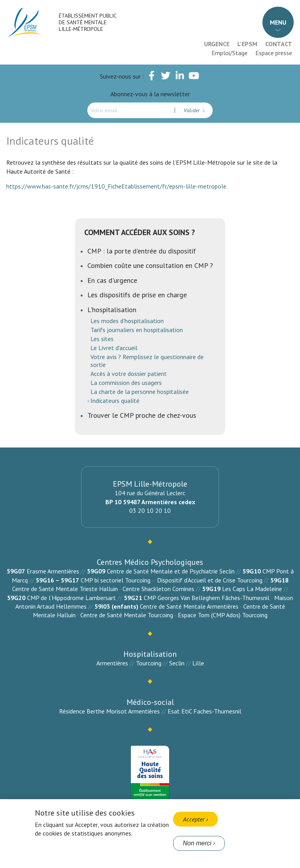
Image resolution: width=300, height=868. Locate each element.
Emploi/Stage (230, 53)
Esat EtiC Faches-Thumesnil (204, 711)
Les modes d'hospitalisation (127, 321)
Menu (278, 22)
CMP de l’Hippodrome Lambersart (71, 598)
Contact (279, 44)
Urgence (217, 44)
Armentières (112, 663)
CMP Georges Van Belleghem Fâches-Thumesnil (207, 598)
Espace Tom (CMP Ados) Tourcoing (223, 615)
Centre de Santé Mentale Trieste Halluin (65, 589)
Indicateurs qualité (115, 401)
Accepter (194, 819)
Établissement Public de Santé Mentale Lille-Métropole (88, 22)
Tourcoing (149, 663)
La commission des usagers (126, 383)
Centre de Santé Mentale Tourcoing (127, 615)
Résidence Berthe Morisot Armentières (109, 711)
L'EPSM (247, 44)
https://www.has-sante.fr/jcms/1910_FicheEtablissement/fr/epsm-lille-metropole (117, 186)
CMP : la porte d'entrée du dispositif (142, 251)
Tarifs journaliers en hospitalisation (137, 330)
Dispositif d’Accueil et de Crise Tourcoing (210, 580)
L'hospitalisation (112, 310)
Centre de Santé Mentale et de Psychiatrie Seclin (171, 571)
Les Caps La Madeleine (252, 589)
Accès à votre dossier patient (129, 374)
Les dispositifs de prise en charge (137, 295)
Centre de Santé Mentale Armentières (189, 606)
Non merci (197, 843)
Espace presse (274, 53)
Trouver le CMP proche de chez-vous (142, 415)
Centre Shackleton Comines (158, 589)
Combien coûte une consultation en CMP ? (150, 265)
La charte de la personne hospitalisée (140, 392)
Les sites (102, 339)
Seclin (177, 663)
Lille (198, 663)
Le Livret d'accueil (114, 348)
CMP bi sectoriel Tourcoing (116, 580)
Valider (192, 110)
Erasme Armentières (53, 571)
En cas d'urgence (112, 280)
